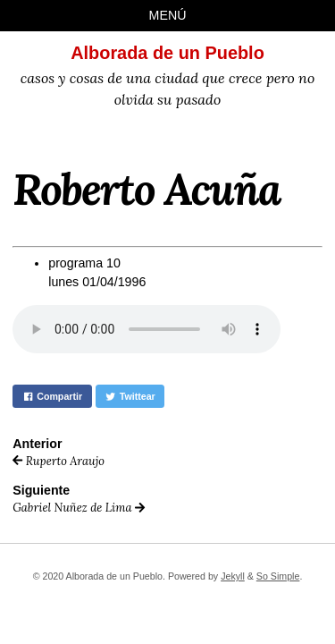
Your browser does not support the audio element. (147, 329)
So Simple (278, 576)
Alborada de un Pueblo (167, 53)
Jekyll (233, 576)
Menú (168, 15)
